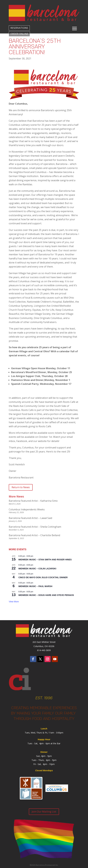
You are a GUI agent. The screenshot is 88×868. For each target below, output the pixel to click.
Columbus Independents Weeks (27, 509)
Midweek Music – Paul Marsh (35, 586)
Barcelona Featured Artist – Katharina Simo (33, 501)
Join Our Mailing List (44, 812)
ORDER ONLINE (19, 34)
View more (14, 602)
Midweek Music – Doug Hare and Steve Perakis (46, 595)
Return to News (21, 487)
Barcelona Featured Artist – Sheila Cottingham (35, 527)
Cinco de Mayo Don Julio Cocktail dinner (43, 577)
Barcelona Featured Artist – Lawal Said (30, 518)
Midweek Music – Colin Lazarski (37, 569)
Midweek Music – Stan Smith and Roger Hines (45, 560)
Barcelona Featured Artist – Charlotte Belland (34, 535)
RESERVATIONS (19, 28)
